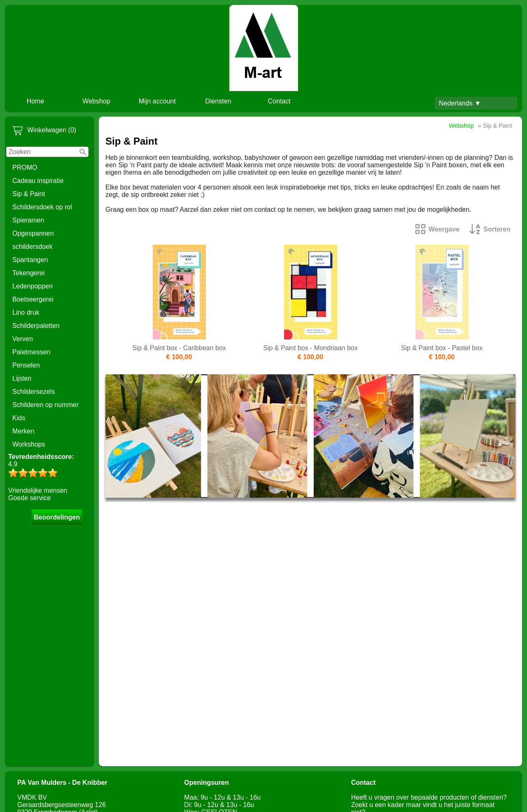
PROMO (25, 167)
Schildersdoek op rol (42, 207)
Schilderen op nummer (45, 405)
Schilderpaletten (36, 326)
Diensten (218, 101)
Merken (23, 431)
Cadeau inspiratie (38, 181)
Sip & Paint (29, 194)
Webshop (96, 101)
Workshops (29, 444)
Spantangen (30, 260)
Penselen (26, 365)
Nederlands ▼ (460, 103)
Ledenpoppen (33, 286)
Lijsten (22, 378)
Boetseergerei (33, 299)
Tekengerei (28, 273)
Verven (23, 339)
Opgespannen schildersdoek (33, 240)
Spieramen (28, 220)
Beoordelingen (57, 517)
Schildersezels (34, 392)
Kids (19, 418)
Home (36, 101)
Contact (279, 101)
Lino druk (26, 312)
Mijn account (157, 101)
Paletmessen (31, 352)
